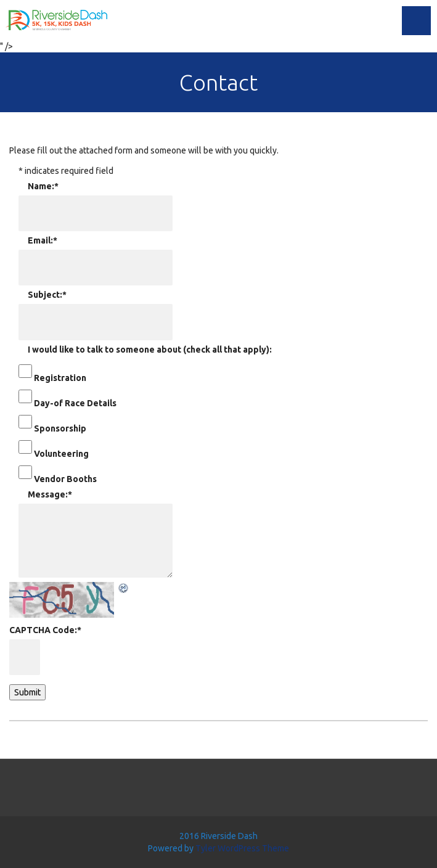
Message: (50, 494)
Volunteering (61, 454)
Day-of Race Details (75, 403)
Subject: (47, 295)
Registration (60, 378)
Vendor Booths (65, 479)
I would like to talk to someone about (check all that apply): (150, 350)
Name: (43, 186)
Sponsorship (60, 428)
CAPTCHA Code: (45, 630)
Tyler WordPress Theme (242, 848)
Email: (43, 240)
